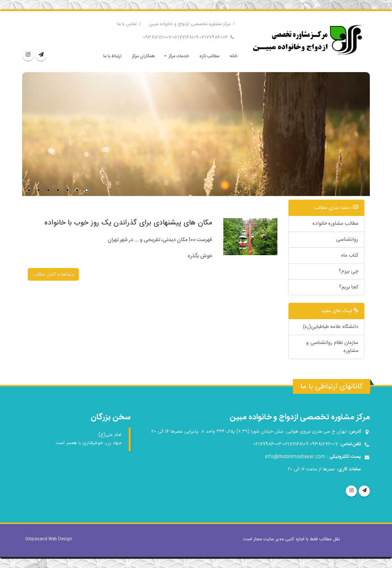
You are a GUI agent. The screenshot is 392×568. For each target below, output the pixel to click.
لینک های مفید (340, 311)
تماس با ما (129, 24)
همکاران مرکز (143, 56)
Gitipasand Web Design (49, 539)
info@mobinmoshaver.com (295, 457)
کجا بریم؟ (349, 287)
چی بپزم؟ (349, 271)
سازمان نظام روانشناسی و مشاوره (332, 347)
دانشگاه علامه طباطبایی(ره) (331, 327)
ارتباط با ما (112, 56)
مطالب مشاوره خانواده (335, 224)
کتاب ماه (350, 256)
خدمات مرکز (179, 56)
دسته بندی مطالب (336, 208)
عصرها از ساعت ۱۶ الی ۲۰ (311, 469)
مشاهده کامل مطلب (53, 274)
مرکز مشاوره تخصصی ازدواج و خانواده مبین (192, 24)
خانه (234, 56)
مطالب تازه (209, 56)
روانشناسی (347, 240)
